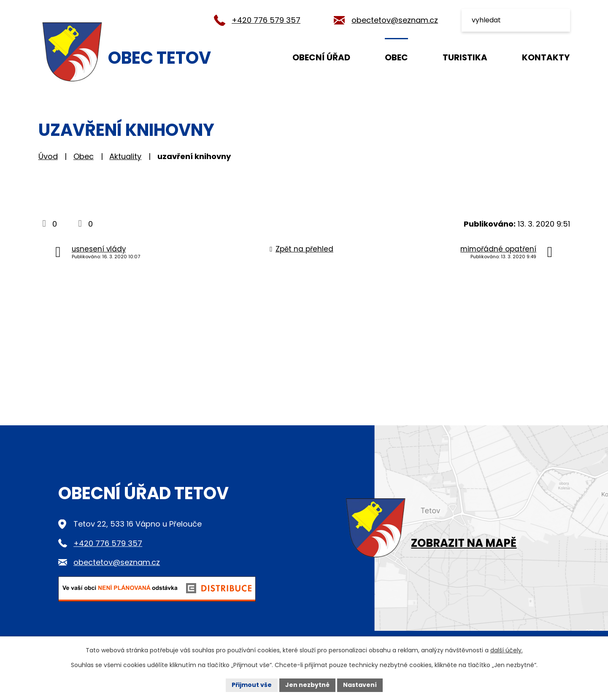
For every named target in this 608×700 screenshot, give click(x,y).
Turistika (465, 57)
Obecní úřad (321, 57)
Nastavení (360, 685)
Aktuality (125, 156)
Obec (396, 57)
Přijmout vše (252, 685)
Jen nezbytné (307, 685)
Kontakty (546, 57)
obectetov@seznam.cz (395, 20)
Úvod (250, 57)
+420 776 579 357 (266, 20)
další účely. (507, 650)
